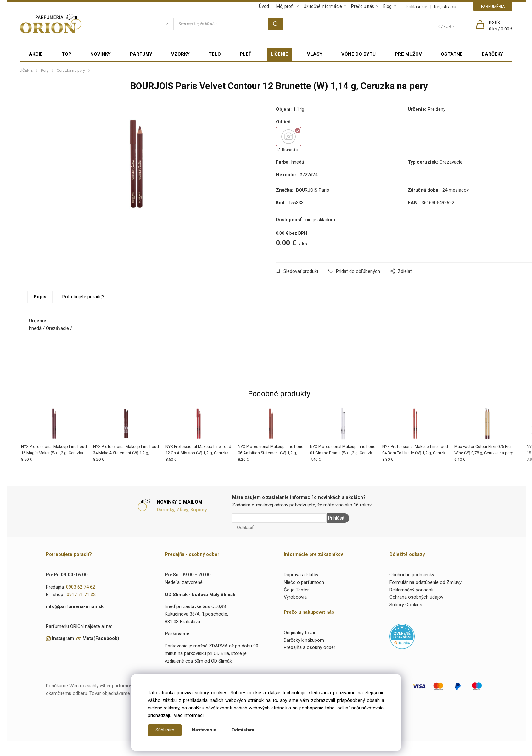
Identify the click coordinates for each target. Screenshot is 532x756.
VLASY (315, 54)
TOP (67, 54)
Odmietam (243, 730)
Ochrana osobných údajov (416, 597)
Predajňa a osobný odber (310, 647)
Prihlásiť (336, 518)
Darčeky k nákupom (304, 640)
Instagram (63, 638)
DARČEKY (492, 54)
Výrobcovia (295, 597)
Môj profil (285, 6)
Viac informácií (189, 715)
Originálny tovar (300, 633)
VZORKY (180, 54)
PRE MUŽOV (408, 54)
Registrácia (445, 7)
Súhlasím (165, 730)
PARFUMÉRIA (493, 6)
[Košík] (501, 26)
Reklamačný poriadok (412, 590)
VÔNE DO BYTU (358, 54)
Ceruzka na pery (71, 71)
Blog (387, 6)
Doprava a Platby (301, 575)
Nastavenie (204, 730)
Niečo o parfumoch (304, 582)
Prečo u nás (363, 6)
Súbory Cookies (406, 605)
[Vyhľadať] (165, 24)
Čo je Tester (296, 590)
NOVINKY (101, 54)
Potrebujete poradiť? (83, 297)
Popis (40, 297)
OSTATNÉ (452, 54)
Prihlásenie (417, 7)
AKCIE (36, 54)
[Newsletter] (279, 518)
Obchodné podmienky (412, 575)
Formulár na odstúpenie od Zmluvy (426, 582)
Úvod (264, 6)
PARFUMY (141, 54)
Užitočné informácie (323, 6)
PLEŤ (246, 54)
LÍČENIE (279, 54)
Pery (45, 71)
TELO (215, 54)
